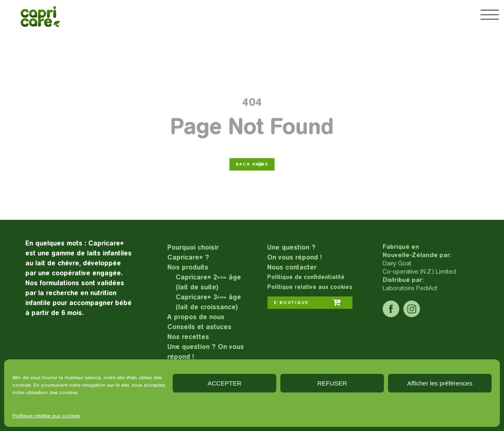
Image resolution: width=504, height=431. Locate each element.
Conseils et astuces (199, 327)
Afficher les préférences (440, 383)
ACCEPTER (224, 383)
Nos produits (188, 267)
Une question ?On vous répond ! (294, 252)
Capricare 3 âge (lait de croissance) (208, 302)
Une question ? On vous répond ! (206, 352)
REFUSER (332, 383)
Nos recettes (188, 337)
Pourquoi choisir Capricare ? (193, 252)
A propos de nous (196, 317)
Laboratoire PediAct (410, 288)
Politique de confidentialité (306, 277)
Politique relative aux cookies (46, 416)
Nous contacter (292, 267)
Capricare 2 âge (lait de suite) (208, 282)
